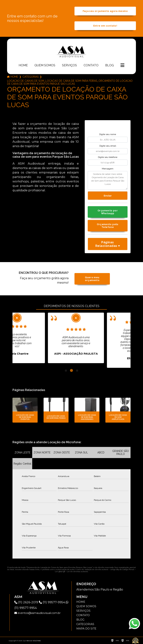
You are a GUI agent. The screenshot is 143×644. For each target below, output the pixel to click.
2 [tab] (71, 371)
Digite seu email (108, 146)
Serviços (69, 65)
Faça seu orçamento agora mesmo (105, 11)
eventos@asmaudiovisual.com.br (37, 613)
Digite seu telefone (108, 157)
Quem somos (45, 65)
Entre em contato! (105, 26)
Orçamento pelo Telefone (108, 226)
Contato (91, 65)
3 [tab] (77, 371)
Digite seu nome (108, 134)
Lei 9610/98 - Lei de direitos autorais (71, 571)
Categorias (31, 77)
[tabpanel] (40, 338)
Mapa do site (86, 629)
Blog (109, 65)
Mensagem (108, 169)
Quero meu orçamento (92, 279)
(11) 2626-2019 (27, 602)
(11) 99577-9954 (52, 602)
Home (23, 65)
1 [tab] (66, 371)
